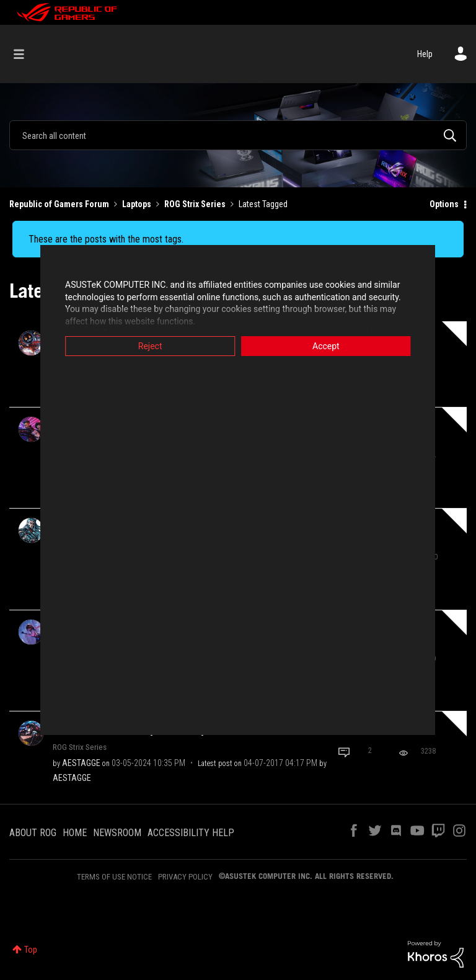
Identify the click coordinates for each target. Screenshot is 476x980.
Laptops (137, 204)
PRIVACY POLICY (185, 877)
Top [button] (31, 950)
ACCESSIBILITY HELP (191, 833)
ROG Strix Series (195, 204)
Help (425, 54)
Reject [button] (148, 346)
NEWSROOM (117, 833)
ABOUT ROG (33, 833)
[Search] (238, 135)
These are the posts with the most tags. (106, 239)
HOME (75, 833)
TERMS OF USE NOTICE (114, 877)
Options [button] (444, 204)
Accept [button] (328, 346)
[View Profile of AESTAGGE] (81, 763)
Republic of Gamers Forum (59, 204)
